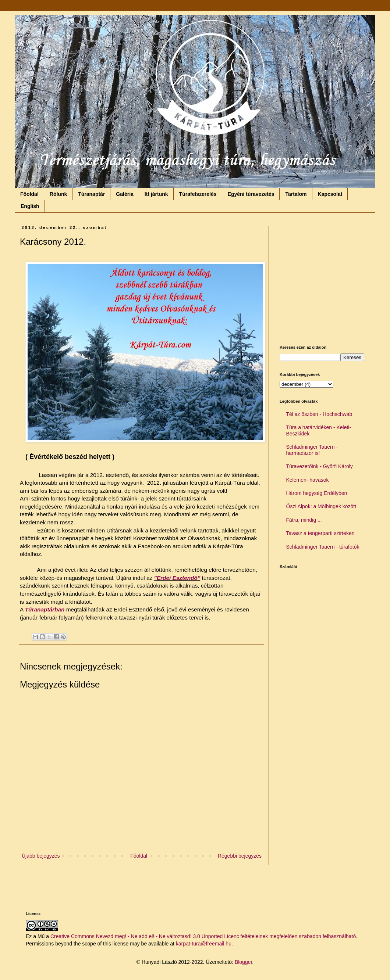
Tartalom (296, 194)
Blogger (243, 962)
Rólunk (58, 194)
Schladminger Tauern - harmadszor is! (312, 450)
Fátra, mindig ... (304, 520)
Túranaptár (91, 194)
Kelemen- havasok (308, 480)
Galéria (125, 194)
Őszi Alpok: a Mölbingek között (321, 506)
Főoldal (29, 194)
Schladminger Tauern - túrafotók (323, 547)
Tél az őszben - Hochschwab (319, 414)
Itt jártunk (156, 194)
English (30, 206)
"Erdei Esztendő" (177, 578)
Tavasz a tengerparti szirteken (320, 533)
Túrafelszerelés (198, 194)
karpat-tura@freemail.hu (204, 944)
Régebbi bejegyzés (240, 856)
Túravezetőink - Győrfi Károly (320, 466)
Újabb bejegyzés (41, 856)
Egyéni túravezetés (251, 194)
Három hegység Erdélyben (317, 493)
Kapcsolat (330, 194)
